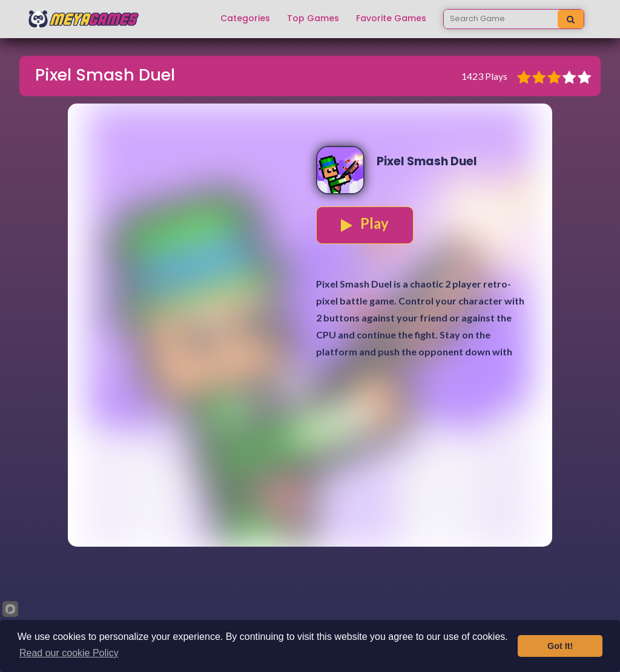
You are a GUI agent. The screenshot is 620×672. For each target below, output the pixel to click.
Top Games (313, 18)
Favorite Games (391, 18)
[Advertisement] (310, 462)
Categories (245, 18)
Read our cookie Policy (69, 653)
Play (365, 223)
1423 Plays (484, 76)
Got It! (560, 646)
